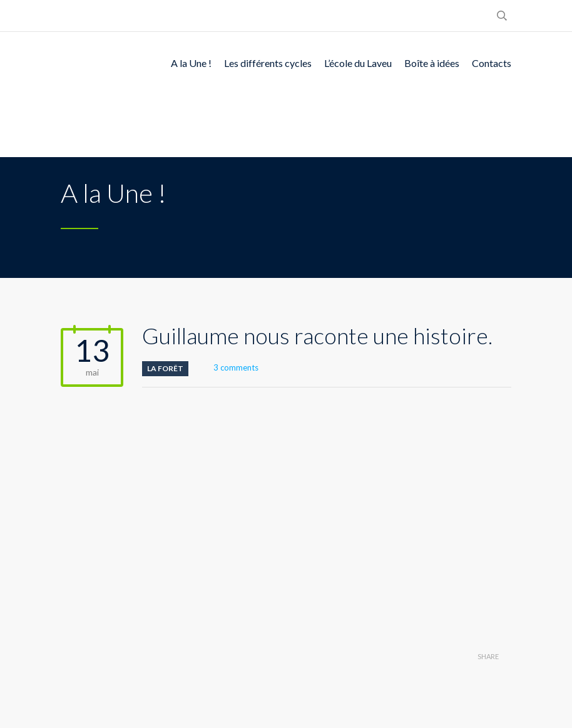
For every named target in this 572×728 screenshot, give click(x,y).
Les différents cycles (268, 63)
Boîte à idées (432, 63)
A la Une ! (191, 63)
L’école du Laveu (358, 63)
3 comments (236, 367)
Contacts (492, 63)
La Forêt (165, 368)
